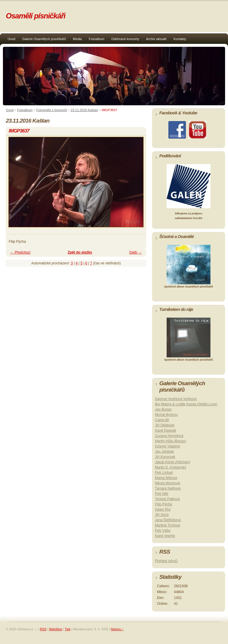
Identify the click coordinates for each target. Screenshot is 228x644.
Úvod (11, 39)
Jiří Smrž (162, 515)
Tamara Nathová (168, 488)
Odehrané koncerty (125, 39)
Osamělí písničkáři (36, 16)
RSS (43, 629)
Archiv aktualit (156, 39)
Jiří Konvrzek (165, 457)
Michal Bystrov (166, 415)
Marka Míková (166, 478)
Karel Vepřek (165, 536)
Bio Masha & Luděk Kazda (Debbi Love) (186, 404)
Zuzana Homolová (169, 436)
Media (77, 39)
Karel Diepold (165, 431)
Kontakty (180, 39)
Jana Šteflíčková (168, 520)
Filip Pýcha (164, 504)
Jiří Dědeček (165, 425)
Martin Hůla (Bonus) (171, 441)
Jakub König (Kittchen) (173, 462)
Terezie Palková (167, 499)
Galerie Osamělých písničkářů (44, 39)
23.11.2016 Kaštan (84, 110)
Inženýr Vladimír (168, 446)
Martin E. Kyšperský (171, 467)
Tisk (67, 629)
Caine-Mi (162, 420)
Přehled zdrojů (166, 561)
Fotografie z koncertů (52, 110)
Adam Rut (163, 509)
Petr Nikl (161, 494)
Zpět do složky (80, 252)
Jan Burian (163, 409)
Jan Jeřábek (164, 452)
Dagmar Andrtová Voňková (176, 399)
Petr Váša (163, 531)
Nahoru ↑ (117, 629)
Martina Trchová (167, 525)
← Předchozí (20, 252)
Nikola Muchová (167, 483)
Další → (135, 252)
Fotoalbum (97, 39)
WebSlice (55, 629)
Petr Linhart (164, 473)
